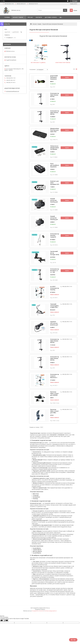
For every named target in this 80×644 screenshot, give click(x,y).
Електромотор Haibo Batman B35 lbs (55, 95)
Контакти (39, 17)
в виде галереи (74, 70)
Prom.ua (48, 608)
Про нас (30, 17)
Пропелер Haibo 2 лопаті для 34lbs (54, 411)
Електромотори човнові (63, 63)
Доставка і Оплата (51, 17)
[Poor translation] (6, 621)
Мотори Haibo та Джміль (38, 63)
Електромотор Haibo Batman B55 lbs (55, 341)
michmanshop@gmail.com (13, 91)
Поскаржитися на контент (38, 611)
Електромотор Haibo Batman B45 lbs (55, 358)
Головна (7, 17)
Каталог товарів (18, 17)
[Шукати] (65, 10)
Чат (73, 640)
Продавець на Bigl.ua (40, 609)
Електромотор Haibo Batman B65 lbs (55, 112)
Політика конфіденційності (50, 611)
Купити (67, 77)
